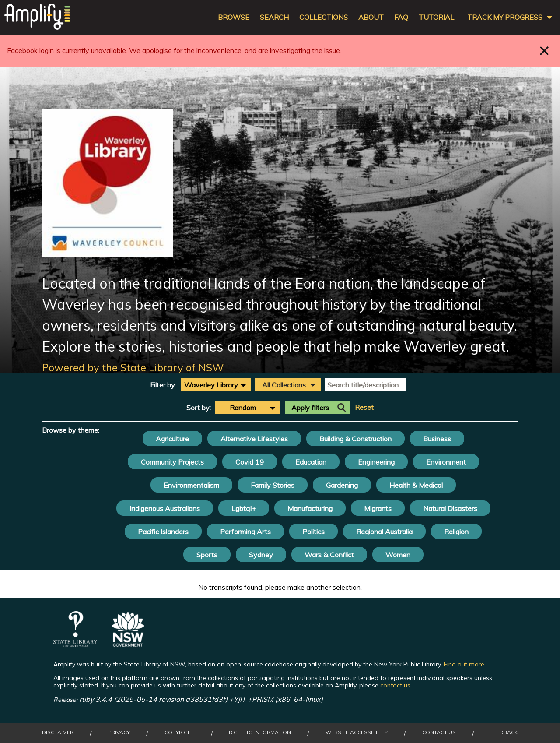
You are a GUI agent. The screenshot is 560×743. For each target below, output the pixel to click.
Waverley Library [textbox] (211, 385)
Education (311, 462)
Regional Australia (384, 532)
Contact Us (439, 732)
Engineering (376, 462)
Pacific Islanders (163, 532)
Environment (446, 462)
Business (437, 439)
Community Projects (172, 462)
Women (398, 555)
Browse (234, 17)
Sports (207, 555)
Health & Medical (416, 485)
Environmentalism (191, 485)
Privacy (119, 732)
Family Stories (273, 485)
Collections (324, 17)
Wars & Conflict (329, 555)
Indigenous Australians (165, 508)
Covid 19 (250, 462)
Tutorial (436, 17)
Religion (456, 532)
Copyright (180, 732)
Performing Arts (245, 532)
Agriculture (172, 439)
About (371, 17)
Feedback (504, 732)
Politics (313, 532)
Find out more (464, 664)
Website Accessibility (357, 732)
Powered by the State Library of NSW (133, 367)
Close (544, 51)
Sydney (261, 555)
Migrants (378, 508)
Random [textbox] (243, 408)
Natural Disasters (450, 508)
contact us (395, 685)
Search (274, 17)
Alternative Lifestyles (254, 439)
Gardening (342, 485)
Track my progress (505, 17)
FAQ (401, 17)
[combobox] (216, 385)
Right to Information (260, 732)
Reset (364, 407)
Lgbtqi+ (244, 508)
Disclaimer (58, 732)
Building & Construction (355, 439)
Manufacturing (310, 508)
